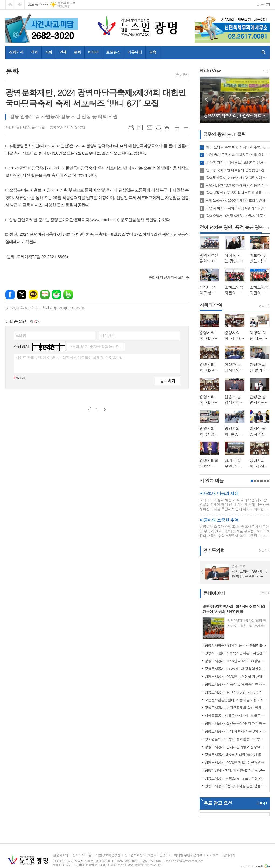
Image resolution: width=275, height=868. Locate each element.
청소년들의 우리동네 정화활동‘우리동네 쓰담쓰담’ (236, 739)
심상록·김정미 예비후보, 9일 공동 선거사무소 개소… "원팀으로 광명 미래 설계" (238, 163)
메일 (149, 128)
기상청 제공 (63, 6)
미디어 (93, 52)
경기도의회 (214, 551)
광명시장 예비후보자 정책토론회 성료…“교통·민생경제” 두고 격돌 (238, 193)
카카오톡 (33, 295)
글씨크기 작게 (186, 128)
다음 (104, 409)
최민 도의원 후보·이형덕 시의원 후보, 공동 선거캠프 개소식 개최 (238, 147)
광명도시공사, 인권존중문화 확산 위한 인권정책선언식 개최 (236, 708)
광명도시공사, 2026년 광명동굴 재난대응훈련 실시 (236, 676)
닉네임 (21, 335)
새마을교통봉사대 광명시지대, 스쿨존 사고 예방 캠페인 (236, 716)
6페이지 (268, 481)
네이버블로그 (45, 295)
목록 (140, 128)
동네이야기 (214, 593)
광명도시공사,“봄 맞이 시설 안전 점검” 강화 (236, 786)
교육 (153, 52)
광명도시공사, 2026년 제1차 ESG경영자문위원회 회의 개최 (238, 200)
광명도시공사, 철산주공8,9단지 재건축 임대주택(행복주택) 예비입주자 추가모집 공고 (236, 723)
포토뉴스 (113, 52)
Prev (206, 99)
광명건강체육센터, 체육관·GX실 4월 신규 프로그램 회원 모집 (236, 770)
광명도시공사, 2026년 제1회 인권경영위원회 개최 (236, 762)
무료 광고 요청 (218, 803)
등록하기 (168, 381)
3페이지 (258, 481)
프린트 (159, 128)
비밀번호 (108, 335)
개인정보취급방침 (108, 855)
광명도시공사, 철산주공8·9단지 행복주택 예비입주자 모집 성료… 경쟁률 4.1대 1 (236, 692)
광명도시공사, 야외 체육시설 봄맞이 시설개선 (236, 731)
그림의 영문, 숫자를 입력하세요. (94, 346)
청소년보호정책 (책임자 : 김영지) (147, 855)
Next (263, 99)
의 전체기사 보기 (167, 277)
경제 (63, 52)
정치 (34, 52)
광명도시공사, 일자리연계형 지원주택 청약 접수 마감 (236, 747)
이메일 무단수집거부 (188, 855)
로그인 (261, 4)
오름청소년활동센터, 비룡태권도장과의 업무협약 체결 (236, 700)
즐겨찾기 (20, 5)
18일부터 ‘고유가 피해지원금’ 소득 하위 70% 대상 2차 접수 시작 (238, 155)
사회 (49, 52)
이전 (90, 409)
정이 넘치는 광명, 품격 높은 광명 (231, 227)
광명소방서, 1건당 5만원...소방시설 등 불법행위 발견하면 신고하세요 (238, 216)
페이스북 (10, 295)
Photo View (210, 70)
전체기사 (16, 52)
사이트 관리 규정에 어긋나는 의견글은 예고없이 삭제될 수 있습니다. (70, 358)
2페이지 (255, 481)
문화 (77, 52)
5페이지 (265, 481)
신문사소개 (60, 855)
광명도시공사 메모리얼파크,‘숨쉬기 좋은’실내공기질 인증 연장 (236, 755)
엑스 (22, 295)
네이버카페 (56, 295)
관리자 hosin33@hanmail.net (25, 127)
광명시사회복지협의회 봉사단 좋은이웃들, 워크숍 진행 (236, 645)
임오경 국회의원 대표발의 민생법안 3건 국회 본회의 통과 (238, 170)
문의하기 (229, 855)
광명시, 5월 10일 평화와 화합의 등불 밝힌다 (238, 185)
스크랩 (168, 128)
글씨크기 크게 (177, 128)
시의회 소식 (211, 305)
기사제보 (213, 855)
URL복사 (131, 128)
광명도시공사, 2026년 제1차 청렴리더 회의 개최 (238, 178)
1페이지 (252, 481)
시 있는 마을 (212, 481)
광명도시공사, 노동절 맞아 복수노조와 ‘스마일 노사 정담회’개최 (236, 684)
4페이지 (262, 481)
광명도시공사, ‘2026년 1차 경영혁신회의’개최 (236, 669)
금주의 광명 (224, 134)
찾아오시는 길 (82, 855)
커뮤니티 (135, 52)
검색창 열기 (262, 52)
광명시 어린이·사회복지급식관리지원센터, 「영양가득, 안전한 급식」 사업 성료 (238, 208)
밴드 (68, 295)
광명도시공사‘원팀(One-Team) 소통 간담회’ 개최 (236, 778)
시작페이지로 (10, 5)
